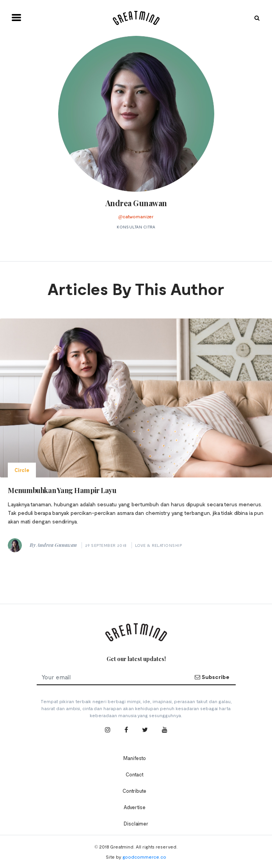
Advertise (135, 807)
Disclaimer (136, 824)
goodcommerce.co (144, 857)
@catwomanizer (136, 216)
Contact (135, 774)
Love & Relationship (158, 545)
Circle (22, 470)
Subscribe (212, 677)
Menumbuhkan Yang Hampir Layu (62, 490)
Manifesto (135, 758)
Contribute (134, 791)
